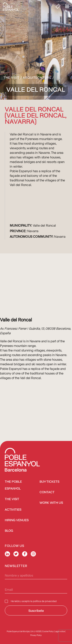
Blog (9, 531)
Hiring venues (17, 520)
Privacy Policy (36, 635)
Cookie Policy (48, 631)
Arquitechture (37, 77)
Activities (13, 510)
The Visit (11, 77)
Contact (47, 492)
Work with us (51, 503)
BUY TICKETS (49, 482)
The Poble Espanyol (13, 485)
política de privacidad (45, 601)
